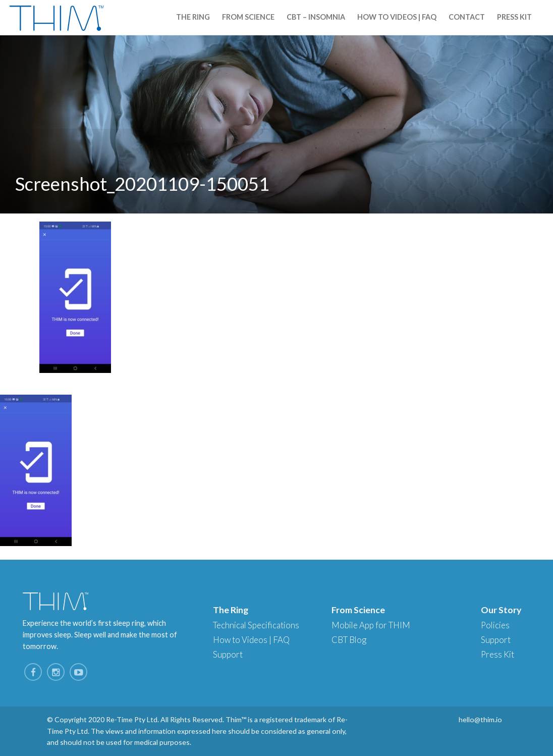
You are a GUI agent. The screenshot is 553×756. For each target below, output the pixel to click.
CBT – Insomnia (316, 17)
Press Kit (514, 17)
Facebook (33, 672)
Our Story (501, 610)
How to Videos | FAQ (397, 17)
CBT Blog (349, 640)
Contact (467, 17)
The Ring (193, 17)
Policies (495, 625)
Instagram (56, 672)
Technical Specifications (256, 625)
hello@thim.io (480, 719)
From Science (248, 17)
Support (228, 654)
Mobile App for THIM (371, 625)
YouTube (78, 672)
